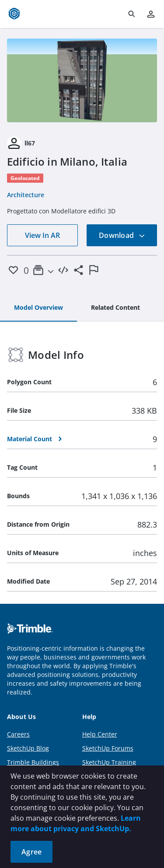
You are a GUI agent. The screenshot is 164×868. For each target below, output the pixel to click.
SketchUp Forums (108, 748)
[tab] (38, 308)
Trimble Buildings (33, 762)
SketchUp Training (109, 762)
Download (122, 235)
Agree (31, 852)
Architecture (26, 195)
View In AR (42, 235)
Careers (18, 734)
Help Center (100, 734)
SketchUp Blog (28, 748)
